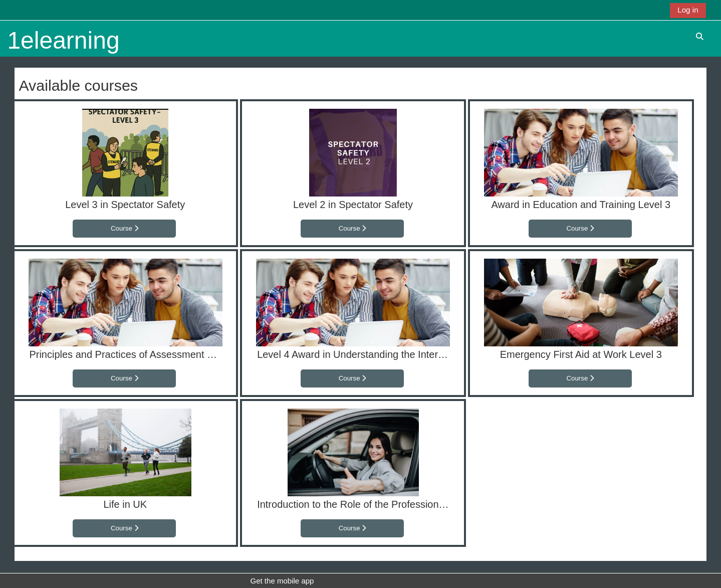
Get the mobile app (282, 581)
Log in (688, 10)
